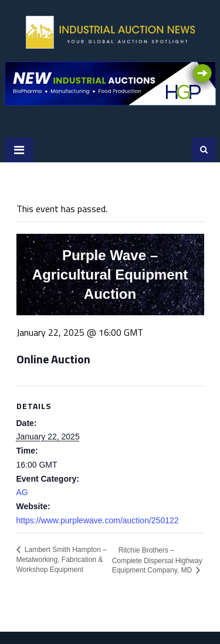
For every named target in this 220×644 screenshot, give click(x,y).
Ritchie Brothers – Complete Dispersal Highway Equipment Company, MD (157, 560)
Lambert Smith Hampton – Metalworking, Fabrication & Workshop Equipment (62, 560)
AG (22, 492)
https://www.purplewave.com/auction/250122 (98, 520)
